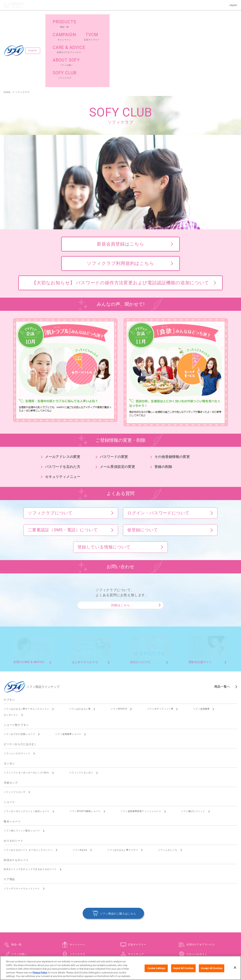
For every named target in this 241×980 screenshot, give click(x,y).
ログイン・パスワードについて (158, 452)
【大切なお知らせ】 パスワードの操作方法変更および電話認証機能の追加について (120, 221)
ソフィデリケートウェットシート (22, 827)
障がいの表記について (195, 944)
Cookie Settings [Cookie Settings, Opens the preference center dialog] (156, 971)
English (34, 20)
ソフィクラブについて (50, 452)
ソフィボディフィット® (160, 648)
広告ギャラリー (137, 883)
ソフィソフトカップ (15, 731)
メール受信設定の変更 (117, 405)
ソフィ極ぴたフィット (193, 750)
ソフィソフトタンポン (81, 711)
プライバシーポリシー (120, 944)
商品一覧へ (222, 625)
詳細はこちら (121, 544)
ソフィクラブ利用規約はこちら (120, 202)
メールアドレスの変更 (63, 395)
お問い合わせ (69, 944)
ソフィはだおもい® (80, 648)
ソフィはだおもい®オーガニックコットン (26, 648)
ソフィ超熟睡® (201, 648)
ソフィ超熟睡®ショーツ (68, 673)
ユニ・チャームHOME (46, 944)
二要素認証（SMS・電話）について (63, 469)
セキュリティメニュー (63, 415)
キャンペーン (77, 883)
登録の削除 (163, 405)
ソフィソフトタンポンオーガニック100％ (26, 711)
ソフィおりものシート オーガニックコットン (28, 789)
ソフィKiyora (80, 789)
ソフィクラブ (77, 893)
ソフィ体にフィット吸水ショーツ (22, 769)
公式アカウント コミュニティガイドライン (157, 944)
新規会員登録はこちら (120, 183)
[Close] (235, 970)
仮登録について (143, 469)
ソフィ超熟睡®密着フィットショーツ (141, 750)
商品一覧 (16, 883)
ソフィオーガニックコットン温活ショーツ (27, 750)
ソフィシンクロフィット (17, 692)
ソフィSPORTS (119, 648)
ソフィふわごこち (168, 789)
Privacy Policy (40, 975)
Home (7, 31)
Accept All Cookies (212, 971)
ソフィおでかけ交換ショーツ (19, 673)
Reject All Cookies (183, 971)
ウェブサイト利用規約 (92, 944)
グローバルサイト (197, 893)
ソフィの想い (19, 893)
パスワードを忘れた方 (63, 405)
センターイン (11, 654)
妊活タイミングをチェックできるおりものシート (30, 808)
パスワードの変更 (114, 395)
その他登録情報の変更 (172, 395)
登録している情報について (104, 486)
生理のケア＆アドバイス (201, 883)
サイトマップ (136, 893)
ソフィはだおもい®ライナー (123, 789)
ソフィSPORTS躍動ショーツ (85, 750)
